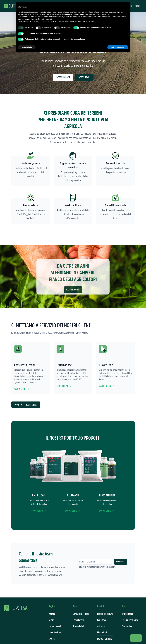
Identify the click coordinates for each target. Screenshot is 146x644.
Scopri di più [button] (27, 47)
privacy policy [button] (87, 12)
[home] (12, 6)
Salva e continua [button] (118, 47)
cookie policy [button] (106, 14)
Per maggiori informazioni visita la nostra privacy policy (96, 567)
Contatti (138, 6)
